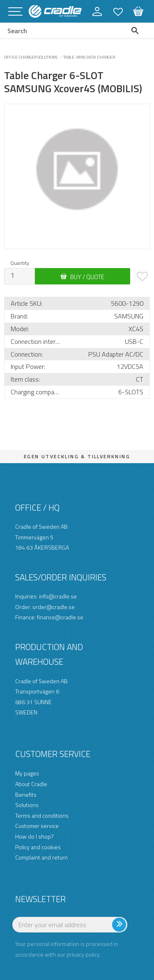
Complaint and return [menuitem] (41, 857)
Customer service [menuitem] (37, 826)
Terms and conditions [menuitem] (42, 815)
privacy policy (83, 954)
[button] (15, 12)
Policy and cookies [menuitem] (38, 847)
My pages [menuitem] (27, 773)
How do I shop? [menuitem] (34, 836)
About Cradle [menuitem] (31, 784)
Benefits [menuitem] (26, 795)
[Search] (137, 31)
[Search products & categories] (60, 31)
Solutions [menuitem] (27, 805)
